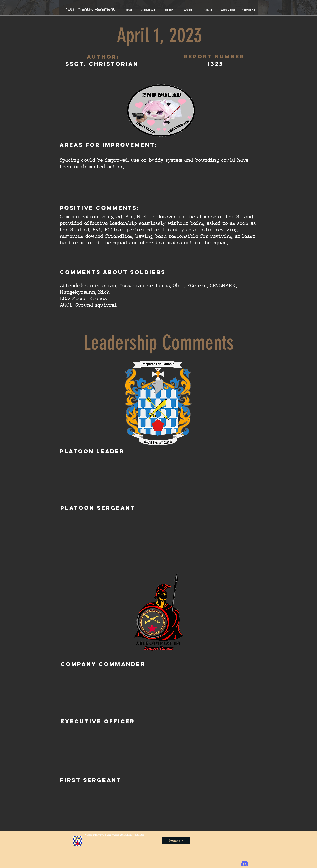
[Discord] (245, 864)
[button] (148, 10)
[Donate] (176, 840)
